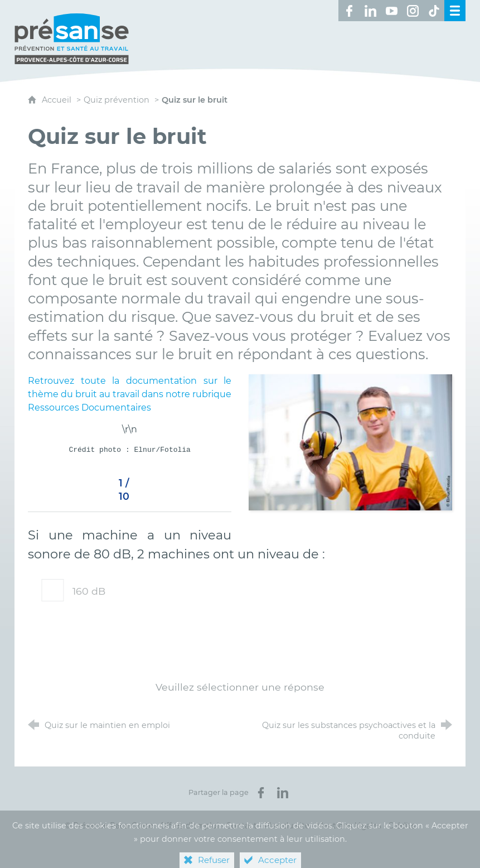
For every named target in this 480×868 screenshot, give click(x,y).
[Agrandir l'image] (350, 442)
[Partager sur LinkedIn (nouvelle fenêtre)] (283, 793)
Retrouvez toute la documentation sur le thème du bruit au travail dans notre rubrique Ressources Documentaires (130, 394)
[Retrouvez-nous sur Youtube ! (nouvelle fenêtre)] (391, 11)
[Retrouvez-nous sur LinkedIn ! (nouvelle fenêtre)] (370, 11)
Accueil (58, 100)
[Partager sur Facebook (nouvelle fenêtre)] (261, 793)
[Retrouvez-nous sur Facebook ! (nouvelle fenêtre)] (349, 11)
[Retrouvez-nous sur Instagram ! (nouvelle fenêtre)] (413, 11)
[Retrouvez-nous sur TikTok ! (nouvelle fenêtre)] (434, 11)
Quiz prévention (117, 100)
